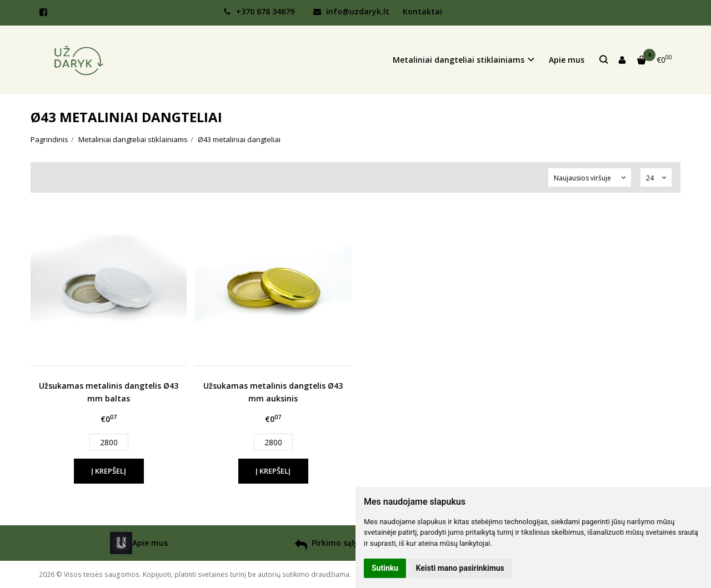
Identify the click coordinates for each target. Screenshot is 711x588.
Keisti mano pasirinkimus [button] (460, 568)
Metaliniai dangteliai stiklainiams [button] (459, 60)
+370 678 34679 (259, 11)
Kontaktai (422, 11)
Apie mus (567, 60)
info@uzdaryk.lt (351, 11)
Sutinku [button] (385, 568)
